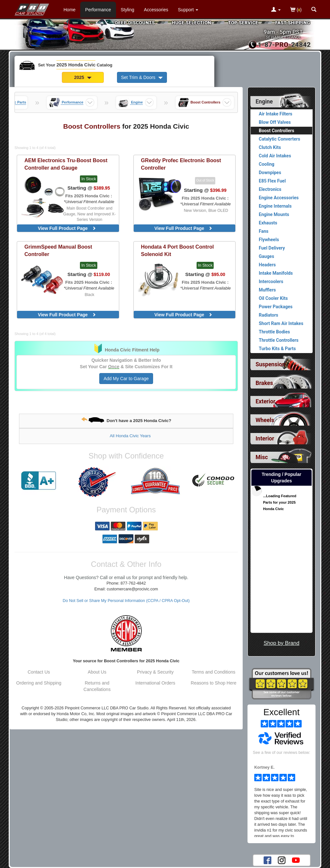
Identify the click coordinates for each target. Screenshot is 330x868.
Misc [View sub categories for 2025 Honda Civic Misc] (262, 457)
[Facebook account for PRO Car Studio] (267, 860)
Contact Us (39, 672)
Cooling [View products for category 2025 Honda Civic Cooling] (267, 164)
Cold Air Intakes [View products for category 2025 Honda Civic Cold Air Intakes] (275, 156)
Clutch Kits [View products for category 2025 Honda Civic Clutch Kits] (270, 147)
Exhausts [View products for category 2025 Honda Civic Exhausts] (268, 223)
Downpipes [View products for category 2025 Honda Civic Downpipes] (270, 173)
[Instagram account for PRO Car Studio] (282, 860)
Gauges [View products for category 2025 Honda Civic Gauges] (267, 256)
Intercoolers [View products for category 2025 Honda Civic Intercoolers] (271, 281)
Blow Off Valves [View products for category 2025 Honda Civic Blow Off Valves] (275, 122)
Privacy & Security (155, 672)
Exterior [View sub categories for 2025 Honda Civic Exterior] (265, 401)
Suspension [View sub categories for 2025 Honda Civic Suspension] (270, 364)
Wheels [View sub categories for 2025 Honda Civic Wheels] (265, 420)
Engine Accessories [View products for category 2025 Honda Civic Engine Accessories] (279, 198)
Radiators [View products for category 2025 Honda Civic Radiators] (268, 315)
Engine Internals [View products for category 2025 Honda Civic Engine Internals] (275, 206)
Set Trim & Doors (142, 77)
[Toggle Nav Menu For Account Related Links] (276, 10)
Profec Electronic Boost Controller (181, 164)
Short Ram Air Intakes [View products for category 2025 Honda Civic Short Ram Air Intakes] (281, 323)
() (296, 10)
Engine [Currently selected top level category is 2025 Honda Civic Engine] (264, 102)
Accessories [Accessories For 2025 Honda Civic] (156, 10)
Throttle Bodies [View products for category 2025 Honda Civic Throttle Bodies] (274, 332)
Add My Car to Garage (126, 379)
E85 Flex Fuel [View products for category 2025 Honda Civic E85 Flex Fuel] (272, 181)
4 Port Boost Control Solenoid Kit (177, 250)
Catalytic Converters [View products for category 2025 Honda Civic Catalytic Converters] (279, 139)
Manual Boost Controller (58, 250)
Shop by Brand (281, 643)
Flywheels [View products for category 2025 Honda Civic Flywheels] (269, 240)
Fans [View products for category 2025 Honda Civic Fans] (264, 231)
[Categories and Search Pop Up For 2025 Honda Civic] (314, 10)
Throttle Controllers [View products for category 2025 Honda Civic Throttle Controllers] (279, 340)
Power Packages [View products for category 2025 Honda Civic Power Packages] (276, 307)
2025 (83, 77)
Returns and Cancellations (97, 686)
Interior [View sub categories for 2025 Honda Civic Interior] (265, 439)
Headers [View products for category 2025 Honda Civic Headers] (267, 265)
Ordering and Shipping (39, 683)
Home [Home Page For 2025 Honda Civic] (69, 10)
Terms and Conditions (214, 672)
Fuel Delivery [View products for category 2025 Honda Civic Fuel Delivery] (272, 248)
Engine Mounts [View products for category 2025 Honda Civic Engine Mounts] (274, 214)
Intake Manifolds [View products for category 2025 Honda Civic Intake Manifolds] (276, 273)
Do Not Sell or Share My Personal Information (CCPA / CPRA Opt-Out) (126, 601)
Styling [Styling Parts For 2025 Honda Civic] (128, 10)
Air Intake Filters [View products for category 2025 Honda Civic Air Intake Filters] (276, 114)
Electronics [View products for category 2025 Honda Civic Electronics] (270, 189)
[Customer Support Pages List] (188, 10)
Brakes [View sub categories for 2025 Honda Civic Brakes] (264, 383)
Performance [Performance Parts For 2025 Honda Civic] (98, 10)
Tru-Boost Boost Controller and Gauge (66, 164)
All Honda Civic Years (130, 436)
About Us (97, 672)
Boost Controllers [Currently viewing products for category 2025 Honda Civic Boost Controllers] (277, 131)
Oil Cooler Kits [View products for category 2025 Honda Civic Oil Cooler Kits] (273, 298)
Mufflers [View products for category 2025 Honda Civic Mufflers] (267, 290)
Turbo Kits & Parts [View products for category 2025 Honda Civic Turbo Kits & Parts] (277, 349)
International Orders (155, 683)
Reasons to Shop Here (214, 683)
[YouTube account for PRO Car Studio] (296, 860)
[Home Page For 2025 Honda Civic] (32, 8)
